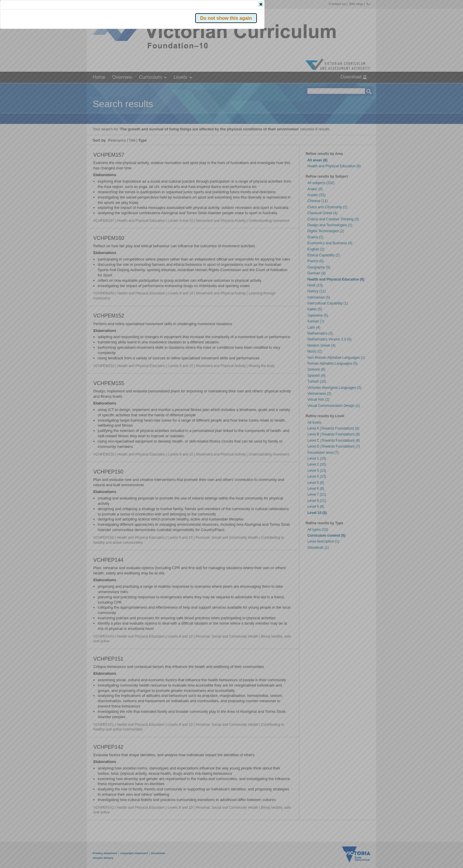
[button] (359, 88)
